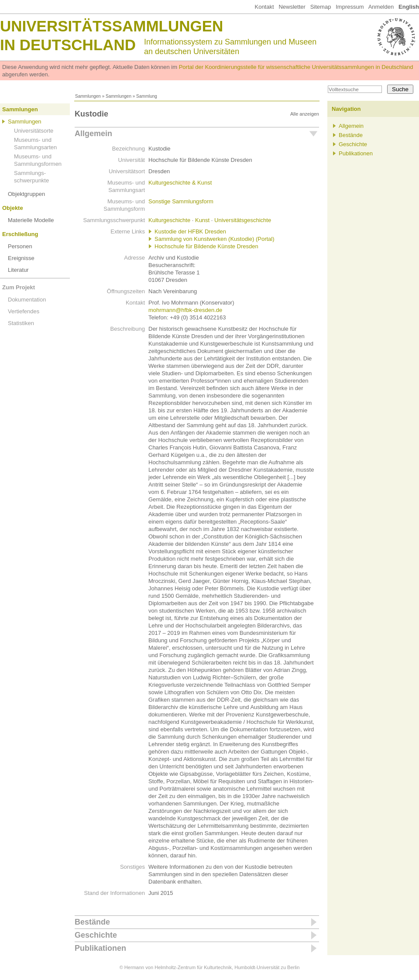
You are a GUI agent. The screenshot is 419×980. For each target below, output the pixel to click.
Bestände (92, 922)
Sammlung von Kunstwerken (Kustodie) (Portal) (215, 239)
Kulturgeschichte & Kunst (180, 183)
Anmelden (381, 7)
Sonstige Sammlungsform (181, 201)
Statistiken (21, 323)
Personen (20, 246)
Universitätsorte (34, 131)
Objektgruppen (26, 194)
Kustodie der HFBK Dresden (190, 231)
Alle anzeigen (305, 114)
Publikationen (100, 948)
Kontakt (264, 7)
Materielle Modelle (31, 220)
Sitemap (321, 7)
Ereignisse (21, 258)
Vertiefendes (24, 311)
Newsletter (292, 7)
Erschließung (20, 234)
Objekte (13, 208)
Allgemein (93, 134)
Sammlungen (88, 96)
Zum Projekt (19, 287)
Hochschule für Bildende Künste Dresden (206, 246)
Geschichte (96, 935)
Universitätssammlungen (112, 26)
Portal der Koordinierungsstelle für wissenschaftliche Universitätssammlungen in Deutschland (296, 67)
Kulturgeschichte (169, 220)
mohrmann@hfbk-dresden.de (185, 310)
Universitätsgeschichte (243, 220)
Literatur (18, 270)
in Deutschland (68, 45)
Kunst (202, 220)
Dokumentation (27, 300)
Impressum (350, 7)
